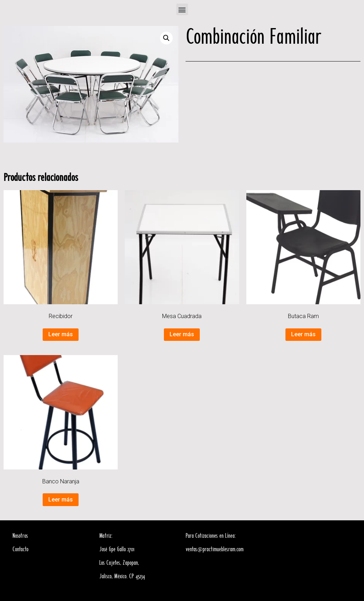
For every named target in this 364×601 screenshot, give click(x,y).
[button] (182, 9)
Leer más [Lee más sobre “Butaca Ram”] (303, 334)
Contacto (20, 549)
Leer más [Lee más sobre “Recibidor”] (61, 334)
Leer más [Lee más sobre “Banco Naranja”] (61, 500)
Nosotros (20, 536)
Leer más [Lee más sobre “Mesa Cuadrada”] (182, 334)
